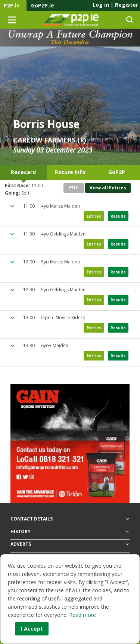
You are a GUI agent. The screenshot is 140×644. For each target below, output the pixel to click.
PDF (74, 188)
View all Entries (108, 188)
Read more (83, 615)
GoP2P (117, 172)
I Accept (32, 629)
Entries (94, 216)
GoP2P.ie (43, 5)
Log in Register (115, 5)
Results (118, 216)
